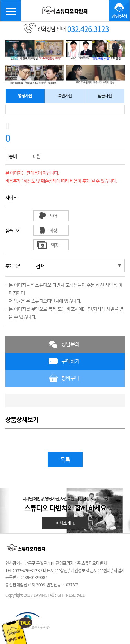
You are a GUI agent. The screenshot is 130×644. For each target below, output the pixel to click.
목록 (65, 460)
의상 (53, 230)
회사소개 (65, 523)
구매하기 (70, 361)
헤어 (53, 216)
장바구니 (70, 378)
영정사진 (25, 96)
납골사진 (105, 96)
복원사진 (65, 96)
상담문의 (70, 344)
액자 (55, 245)
